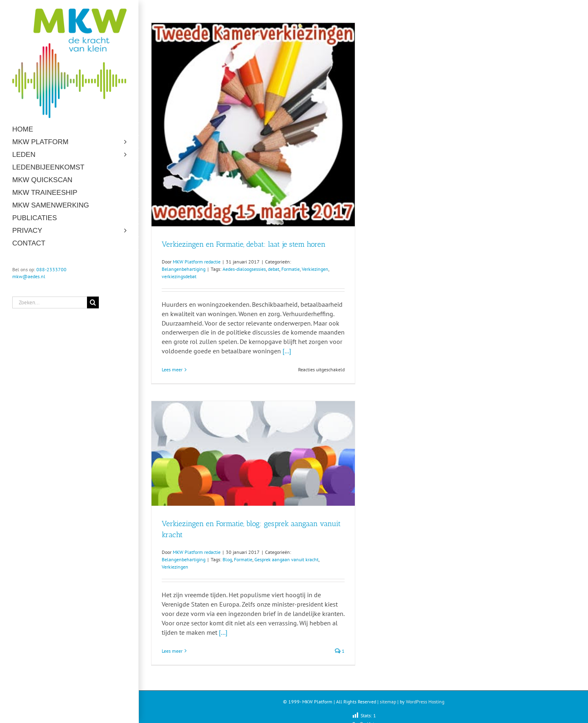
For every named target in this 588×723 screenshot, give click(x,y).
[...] (287, 351)
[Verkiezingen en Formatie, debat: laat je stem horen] (253, 125)
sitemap (388, 702)
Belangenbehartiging (184, 269)
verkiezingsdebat (179, 276)
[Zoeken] (93, 302)
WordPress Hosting (425, 702)
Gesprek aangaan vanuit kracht (286, 559)
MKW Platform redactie (197, 262)
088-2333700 (51, 269)
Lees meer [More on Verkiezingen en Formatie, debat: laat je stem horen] (172, 369)
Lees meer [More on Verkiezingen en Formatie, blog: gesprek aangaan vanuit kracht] (172, 651)
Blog (227, 559)
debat (274, 269)
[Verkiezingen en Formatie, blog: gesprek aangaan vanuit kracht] (253, 453)
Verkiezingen (315, 269)
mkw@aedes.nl (29, 276)
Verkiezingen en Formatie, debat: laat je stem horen (244, 244)
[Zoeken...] (50, 302)
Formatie (291, 269)
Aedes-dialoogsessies (244, 269)
